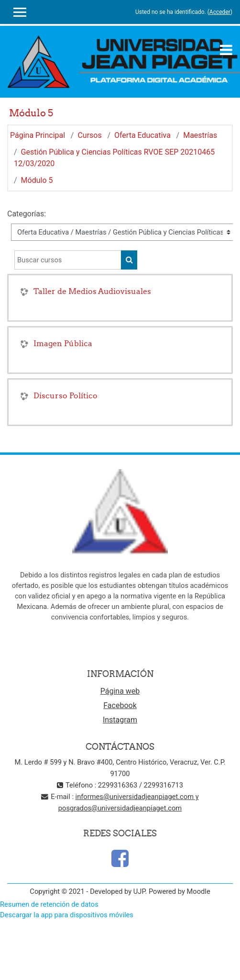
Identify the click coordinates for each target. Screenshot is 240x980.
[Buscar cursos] (68, 260)
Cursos (89, 135)
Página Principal (38, 135)
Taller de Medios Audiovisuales (92, 291)
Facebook (120, 705)
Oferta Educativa (142, 135)
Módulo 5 (37, 180)
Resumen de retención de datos (49, 904)
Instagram (120, 720)
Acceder (220, 12)
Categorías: (27, 214)
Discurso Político (65, 395)
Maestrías (200, 135)
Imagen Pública (63, 343)
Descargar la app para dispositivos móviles (67, 915)
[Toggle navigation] (226, 50)
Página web (120, 691)
